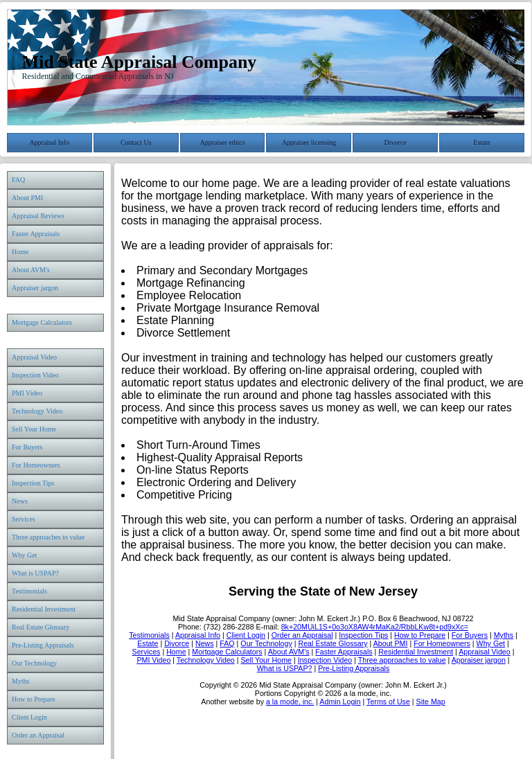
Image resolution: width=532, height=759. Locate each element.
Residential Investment (44, 609)
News (20, 501)
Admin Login (340, 702)
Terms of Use (388, 702)
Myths (21, 681)
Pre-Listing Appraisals (43, 645)
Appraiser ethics (222, 142)
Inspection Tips (33, 483)
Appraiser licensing (309, 142)
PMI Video (27, 393)
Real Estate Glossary (41, 627)
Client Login (29, 717)
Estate (481, 142)
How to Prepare (34, 699)
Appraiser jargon (35, 288)
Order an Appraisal (38, 735)
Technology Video (37, 411)
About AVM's (31, 270)
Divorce (396, 142)
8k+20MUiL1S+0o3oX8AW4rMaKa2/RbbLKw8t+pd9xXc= (375, 627)
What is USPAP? (35, 573)
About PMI (27, 198)
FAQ (18, 180)
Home (20, 252)
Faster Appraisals (36, 234)
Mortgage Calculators (42, 322)
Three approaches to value (48, 537)
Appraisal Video (34, 357)
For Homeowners (36, 465)
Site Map (431, 702)
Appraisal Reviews (38, 216)
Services (24, 519)
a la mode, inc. (290, 702)
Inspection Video (35, 375)
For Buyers (27, 447)
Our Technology (34, 663)
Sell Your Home (34, 429)
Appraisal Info (49, 142)
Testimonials (29, 591)
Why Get (24, 555)
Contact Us (136, 142)
